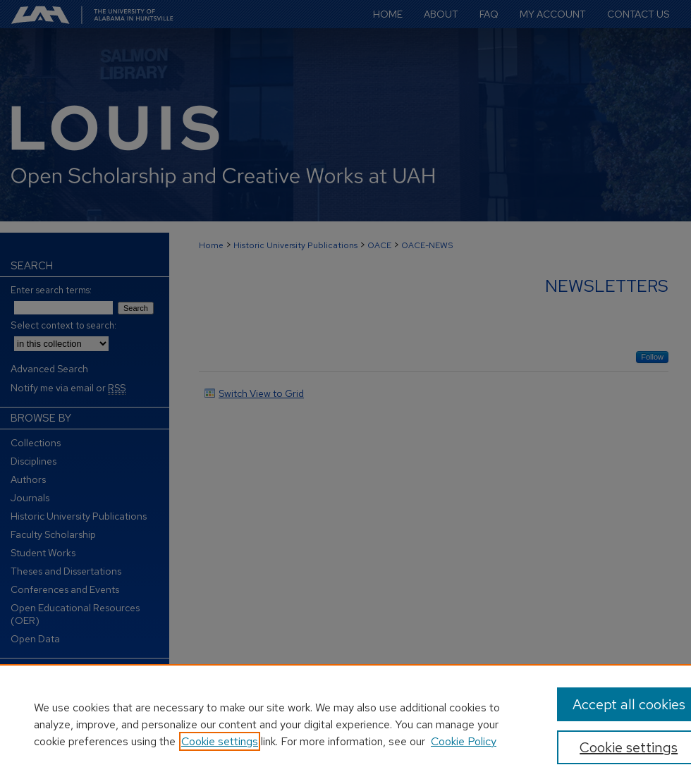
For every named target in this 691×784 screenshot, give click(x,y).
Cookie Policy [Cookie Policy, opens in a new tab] (464, 741)
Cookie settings (220, 741)
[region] (345, 724)
